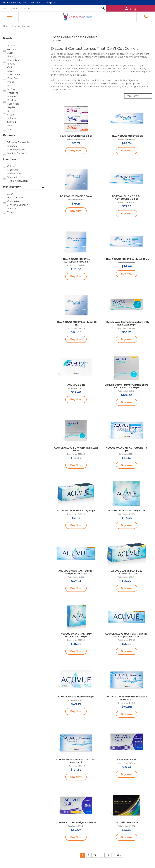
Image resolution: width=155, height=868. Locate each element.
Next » (117, 856)
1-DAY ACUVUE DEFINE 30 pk (76, 136)
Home (6, 26)
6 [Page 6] (108, 856)
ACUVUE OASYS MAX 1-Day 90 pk (127, 511)
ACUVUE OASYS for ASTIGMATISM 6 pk (127, 449)
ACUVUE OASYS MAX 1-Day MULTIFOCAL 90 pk (76, 635)
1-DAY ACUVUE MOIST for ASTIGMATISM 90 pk (76, 260)
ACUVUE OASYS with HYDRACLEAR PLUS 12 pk (127, 698)
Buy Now (76, 150)
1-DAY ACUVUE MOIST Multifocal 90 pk (76, 323)
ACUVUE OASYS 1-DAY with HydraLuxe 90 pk (76, 449)
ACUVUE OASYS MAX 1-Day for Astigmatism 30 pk (76, 572)
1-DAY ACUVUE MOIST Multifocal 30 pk (127, 259)
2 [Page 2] (89, 856)
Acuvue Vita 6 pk (127, 760)
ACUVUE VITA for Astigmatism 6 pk (76, 823)
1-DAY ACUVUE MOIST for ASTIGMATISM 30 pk (127, 197)
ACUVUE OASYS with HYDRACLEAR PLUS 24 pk (76, 761)
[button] (9, 16)
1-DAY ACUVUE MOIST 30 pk (127, 136)
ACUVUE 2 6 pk (76, 385)
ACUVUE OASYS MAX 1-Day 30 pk (76, 511)
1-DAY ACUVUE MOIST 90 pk (76, 196)
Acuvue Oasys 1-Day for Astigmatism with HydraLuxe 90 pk (127, 386)
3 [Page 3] (95, 856)
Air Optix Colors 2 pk (127, 823)
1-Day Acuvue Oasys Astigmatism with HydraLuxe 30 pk (127, 323)
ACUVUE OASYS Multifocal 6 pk (76, 697)
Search (103, 8)
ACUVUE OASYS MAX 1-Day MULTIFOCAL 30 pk (127, 572)
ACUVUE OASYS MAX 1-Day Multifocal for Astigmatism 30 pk (127, 635)
